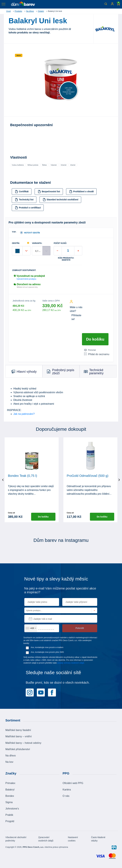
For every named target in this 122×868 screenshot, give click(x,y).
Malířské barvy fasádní (18, 730)
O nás (66, 796)
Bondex (10, 796)
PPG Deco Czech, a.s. (33, 847)
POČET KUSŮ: (60, 243)
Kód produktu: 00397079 (66, 259)
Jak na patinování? (24, 414)
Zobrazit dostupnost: (24, 270)
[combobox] (31, 628)
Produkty (18, 11)
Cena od (11, 513)
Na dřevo (30, 11)
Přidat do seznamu (97, 354)
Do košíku (95, 339)
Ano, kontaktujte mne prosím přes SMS (47, 652)
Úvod (8, 11)
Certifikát (22, 192)
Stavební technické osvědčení (61, 200)
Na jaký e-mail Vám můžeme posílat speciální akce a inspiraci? (60, 590)
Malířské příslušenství (18, 749)
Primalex (10, 783)
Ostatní (41, 11)
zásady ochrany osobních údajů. (71, 663)
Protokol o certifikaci (28, 208)
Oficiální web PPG (73, 783)
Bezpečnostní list (49, 192)
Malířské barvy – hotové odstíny (23, 743)
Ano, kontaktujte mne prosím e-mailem (47, 647)
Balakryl (10, 789)
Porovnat (90, 350)
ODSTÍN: (16, 243)
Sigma (9, 802)
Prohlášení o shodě (81, 192)
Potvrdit (80, 628)
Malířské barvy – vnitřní (19, 736)
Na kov (9, 762)
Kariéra (67, 789)
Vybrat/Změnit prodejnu (26, 279)
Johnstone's (12, 809)
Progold (10, 821)
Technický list (24, 200)
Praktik (9, 815)
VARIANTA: (37, 243)
